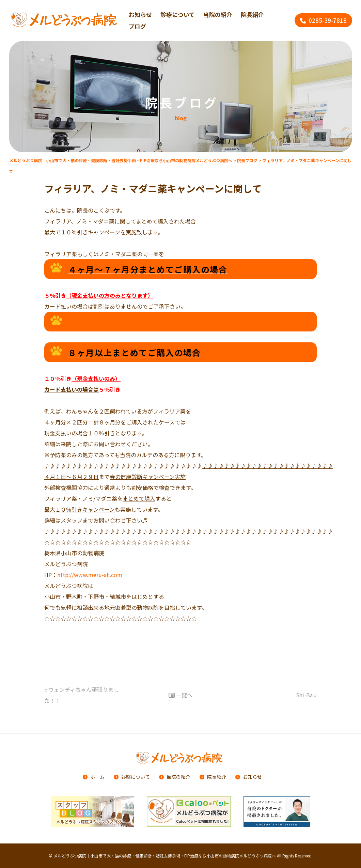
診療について (178, 14)
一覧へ (180, 693)
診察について (136, 777)
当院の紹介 (218, 14)
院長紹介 (252, 14)
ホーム (97, 777)
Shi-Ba (304, 693)
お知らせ (252, 777)
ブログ (137, 26)
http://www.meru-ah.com (90, 573)
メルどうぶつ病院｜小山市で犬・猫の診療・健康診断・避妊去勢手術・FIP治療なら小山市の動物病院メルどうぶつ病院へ (165, 856)
